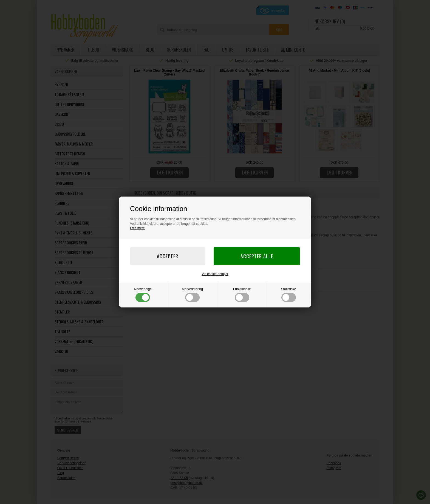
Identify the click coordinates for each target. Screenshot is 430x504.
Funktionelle (242, 295)
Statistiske (289, 295)
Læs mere (137, 228)
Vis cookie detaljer (215, 274)
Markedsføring (192, 295)
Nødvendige (143, 295)
